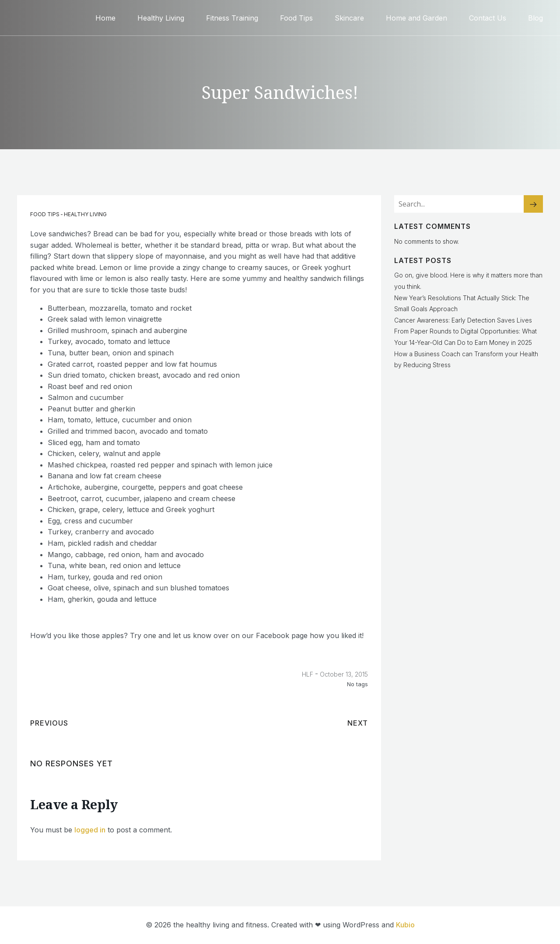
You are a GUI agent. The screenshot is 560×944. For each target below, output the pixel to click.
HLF (308, 674)
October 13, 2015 (344, 674)
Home (105, 18)
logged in (90, 830)
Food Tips (296, 18)
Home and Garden (416, 18)
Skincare (349, 18)
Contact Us (488, 18)
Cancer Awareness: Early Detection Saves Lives (463, 320)
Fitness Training (232, 18)
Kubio (405, 925)
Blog (535, 18)
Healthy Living (161, 18)
